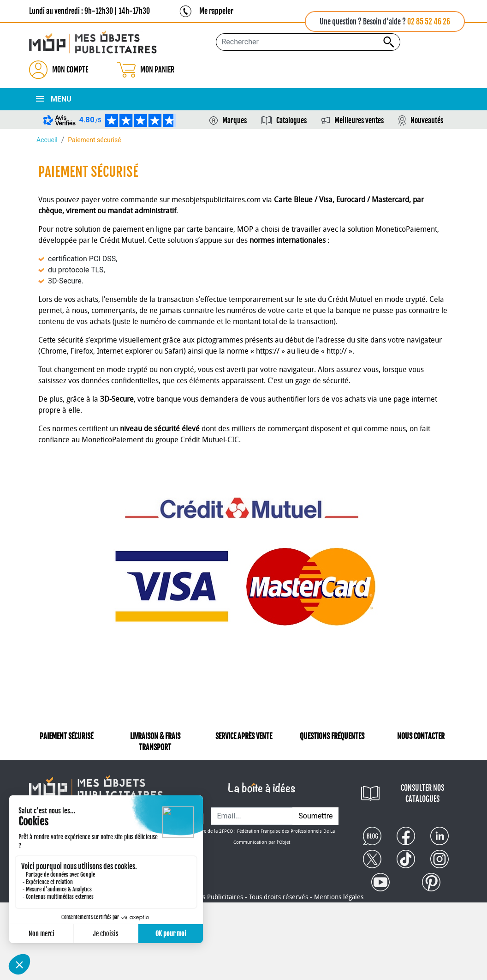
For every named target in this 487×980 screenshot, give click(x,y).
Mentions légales (339, 897)
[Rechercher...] (308, 42)
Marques (235, 120)
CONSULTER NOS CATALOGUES (422, 794)
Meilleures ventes (359, 120)
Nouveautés (427, 120)
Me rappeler (216, 11)
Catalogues (291, 120)
